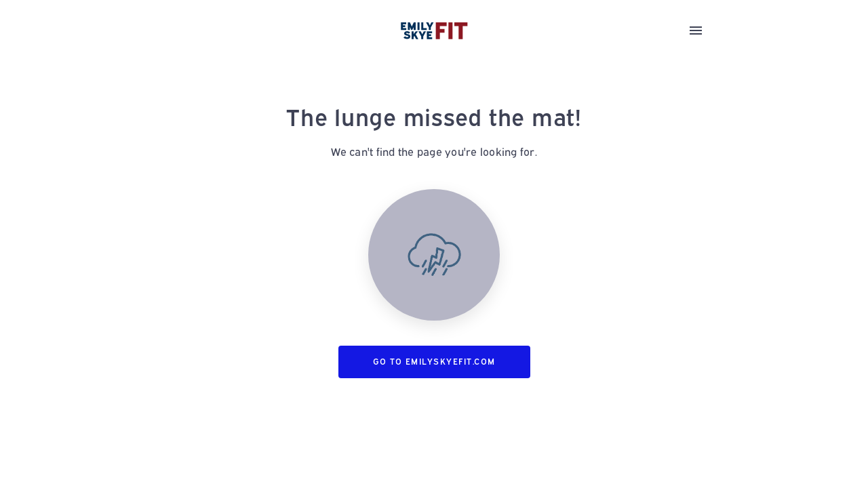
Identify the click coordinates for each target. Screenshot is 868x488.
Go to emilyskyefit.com (434, 362)
